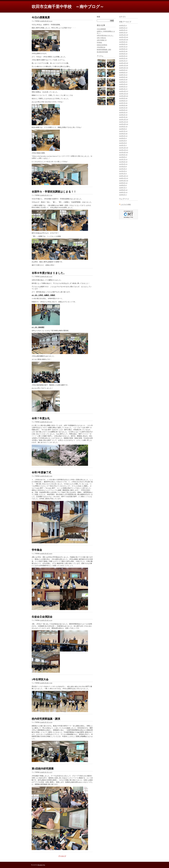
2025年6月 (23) (123, 49)
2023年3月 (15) (123, 112)
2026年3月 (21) (123, 28)
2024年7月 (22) (123, 75)
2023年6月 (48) (123, 105)
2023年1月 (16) (123, 117)
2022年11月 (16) (124, 122)
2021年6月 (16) (123, 162)
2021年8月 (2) (123, 157)
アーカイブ (62, 856)
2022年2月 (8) (123, 143)
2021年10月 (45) (124, 152)
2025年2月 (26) (123, 58)
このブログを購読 (126, 204)
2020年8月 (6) (123, 185)
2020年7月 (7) (123, 188)
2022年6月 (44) (123, 134)
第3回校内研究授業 (43, 769)
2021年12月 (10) (124, 148)
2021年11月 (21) (124, 150)
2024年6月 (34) (123, 77)
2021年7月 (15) (123, 159)
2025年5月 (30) (123, 51)
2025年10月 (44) (124, 39)
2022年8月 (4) (123, 129)
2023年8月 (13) (123, 101)
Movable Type (41, 865)
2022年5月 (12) (123, 136)
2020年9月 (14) (123, 183)
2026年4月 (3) (123, 25)
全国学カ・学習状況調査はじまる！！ (54, 192)
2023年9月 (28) (123, 98)
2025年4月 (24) (123, 54)
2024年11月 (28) (124, 65)
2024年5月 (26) (123, 79)
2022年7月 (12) (123, 131)
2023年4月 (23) (123, 110)
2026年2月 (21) (123, 30)
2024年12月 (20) (124, 63)
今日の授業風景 (41, 17)
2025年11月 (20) (124, 37)
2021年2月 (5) (123, 171)
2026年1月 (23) (123, 32)
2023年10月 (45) (124, 96)
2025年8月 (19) (123, 44)
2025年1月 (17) (123, 61)
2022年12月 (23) (124, 119)
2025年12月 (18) (124, 35)
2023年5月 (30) (123, 108)
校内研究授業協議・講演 (46, 719)
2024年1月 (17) (123, 89)
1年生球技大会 (40, 679)
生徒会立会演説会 (42, 617)
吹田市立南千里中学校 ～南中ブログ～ (68, 7)
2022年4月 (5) (123, 138)
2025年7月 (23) (123, 47)
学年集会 (37, 550)
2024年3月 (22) (123, 84)
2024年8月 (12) (123, 72)
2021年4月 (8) (123, 166)
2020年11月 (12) (124, 178)
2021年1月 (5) (123, 173)
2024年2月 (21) (123, 87)
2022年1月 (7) (123, 145)
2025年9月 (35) (123, 42)
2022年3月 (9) (123, 141)
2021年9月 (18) (123, 155)
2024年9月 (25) (123, 70)
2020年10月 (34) (124, 181)
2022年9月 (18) (123, 126)
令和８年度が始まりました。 (49, 273)
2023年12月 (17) (124, 91)
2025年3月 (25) (123, 56)
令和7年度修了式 (41, 472)
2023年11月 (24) (124, 94)
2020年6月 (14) (123, 190)
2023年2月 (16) (123, 115)
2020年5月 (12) (123, 192)
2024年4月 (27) (123, 82)
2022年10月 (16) (124, 124)
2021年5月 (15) (123, 164)
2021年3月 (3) (123, 169)
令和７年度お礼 (41, 418)
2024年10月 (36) (124, 68)
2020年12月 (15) (124, 176)
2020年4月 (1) (123, 195)
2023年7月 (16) (123, 103)
